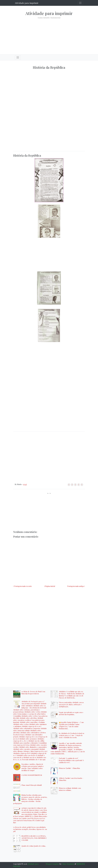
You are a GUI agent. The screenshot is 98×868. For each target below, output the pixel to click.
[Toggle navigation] (80, 3)
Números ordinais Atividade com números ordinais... (70, 789)
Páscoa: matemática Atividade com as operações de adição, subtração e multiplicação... (71, 704)
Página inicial (50, 586)
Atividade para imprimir (27, 3)
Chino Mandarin (68, 864)
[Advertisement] (49, 35)
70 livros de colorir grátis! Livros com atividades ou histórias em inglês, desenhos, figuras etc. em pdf (30, 829)
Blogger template (52, 864)
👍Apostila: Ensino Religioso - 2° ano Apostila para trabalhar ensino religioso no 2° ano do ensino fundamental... (71, 725)
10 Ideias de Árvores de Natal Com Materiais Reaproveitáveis (33, 693)
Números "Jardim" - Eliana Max (69, 768)
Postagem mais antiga (76, 586)
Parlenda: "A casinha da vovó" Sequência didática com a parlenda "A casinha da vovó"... (71, 760)
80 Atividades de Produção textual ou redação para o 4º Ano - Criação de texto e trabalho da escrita (72, 735)
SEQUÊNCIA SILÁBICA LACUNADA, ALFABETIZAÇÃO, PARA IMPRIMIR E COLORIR (34, 838)
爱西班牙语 (81, 864)
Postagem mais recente (23, 586)
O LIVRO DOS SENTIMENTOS (32, 775)
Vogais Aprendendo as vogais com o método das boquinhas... (71, 713)
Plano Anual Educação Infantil (32, 785)
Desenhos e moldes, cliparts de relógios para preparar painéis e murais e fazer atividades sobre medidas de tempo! (33, 767)
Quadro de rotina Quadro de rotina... (34, 846)
